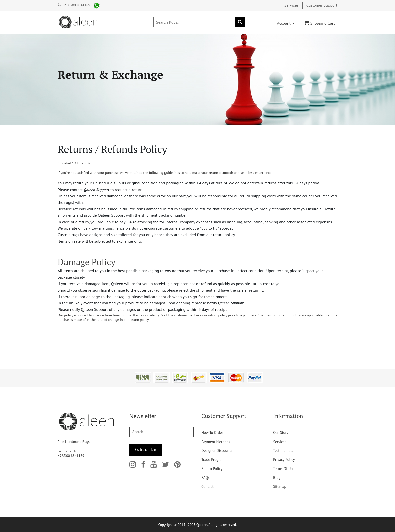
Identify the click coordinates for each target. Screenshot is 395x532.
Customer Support (322, 5)
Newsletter (143, 416)
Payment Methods (216, 442)
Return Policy (212, 469)
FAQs (205, 477)
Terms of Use (284, 469)
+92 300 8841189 (77, 5)
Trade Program (213, 460)
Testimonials (283, 450)
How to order (212, 433)
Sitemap (280, 487)
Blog (277, 477)
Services (291, 5)
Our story (281, 433)
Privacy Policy (284, 460)
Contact (207, 487)
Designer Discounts (217, 450)
